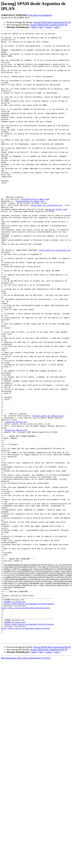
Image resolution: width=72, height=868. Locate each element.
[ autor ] (57, 27)
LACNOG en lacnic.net (15, 716)
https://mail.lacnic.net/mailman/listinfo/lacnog (29, 718)
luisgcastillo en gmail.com (35, 233)
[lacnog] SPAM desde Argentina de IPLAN (52, 22)
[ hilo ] (41, 27)
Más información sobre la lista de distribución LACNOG (26, 780)
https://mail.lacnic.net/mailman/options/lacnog (25, 723)
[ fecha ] (34, 27)
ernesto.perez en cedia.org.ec (48, 493)
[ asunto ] (49, 27)
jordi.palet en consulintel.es (40, 15)
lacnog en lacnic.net (56, 245)
